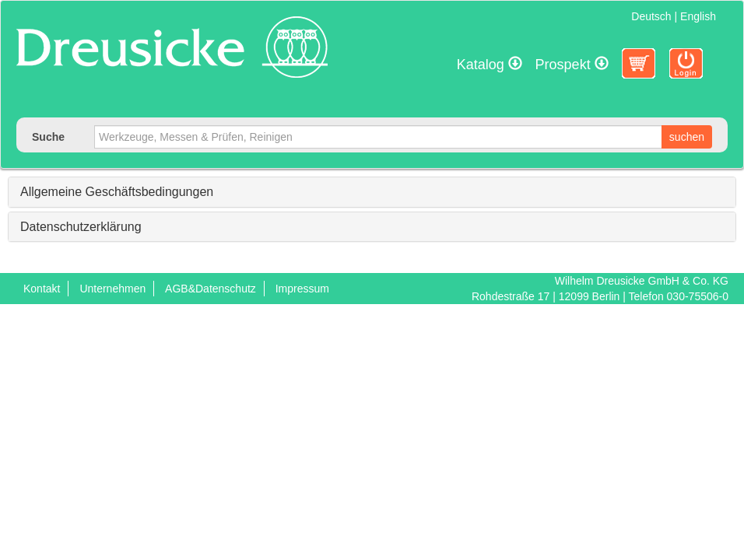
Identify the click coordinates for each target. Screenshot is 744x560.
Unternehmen (112, 289)
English (698, 16)
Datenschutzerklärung (81, 227)
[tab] (372, 192)
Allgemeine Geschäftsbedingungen (117, 192)
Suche (48, 137)
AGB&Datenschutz (211, 289)
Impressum (302, 289)
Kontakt (42, 289)
